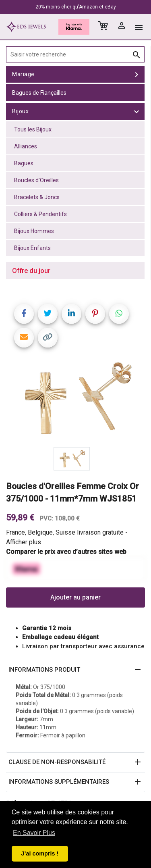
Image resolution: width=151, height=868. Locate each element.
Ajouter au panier (75, 597)
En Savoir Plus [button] (34, 833)
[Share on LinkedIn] (71, 314)
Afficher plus (24, 542)
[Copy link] (48, 338)
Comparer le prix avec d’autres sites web (66, 552)
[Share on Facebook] (24, 314)
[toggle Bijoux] (137, 111)
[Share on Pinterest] (95, 314)
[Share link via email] (24, 338)
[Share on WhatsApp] (119, 314)
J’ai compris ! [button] (40, 853)
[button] (75, 670)
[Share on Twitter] (48, 314)
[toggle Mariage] (137, 74)
